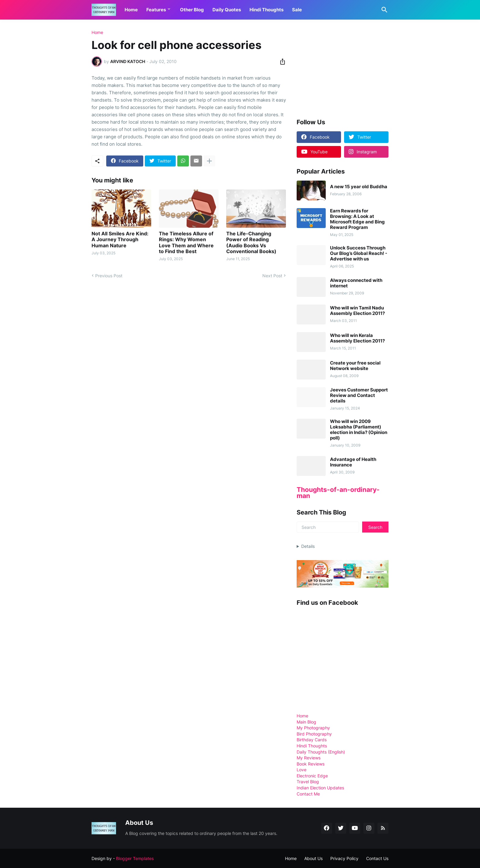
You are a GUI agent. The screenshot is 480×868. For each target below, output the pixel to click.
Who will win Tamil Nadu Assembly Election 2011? (357, 311)
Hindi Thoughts (266, 10)
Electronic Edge (312, 776)
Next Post (272, 276)
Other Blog (192, 10)
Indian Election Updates (320, 788)
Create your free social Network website (355, 366)
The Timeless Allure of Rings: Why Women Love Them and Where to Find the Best (186, 243)
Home (131, 10)
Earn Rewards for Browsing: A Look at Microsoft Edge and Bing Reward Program (357, 219)
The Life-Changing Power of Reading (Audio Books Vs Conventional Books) (251, 243)
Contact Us (377, 858)
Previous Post (109, 276)
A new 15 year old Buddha (359, 187)
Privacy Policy (344, 858)
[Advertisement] (343, 69)
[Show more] (209, 161)
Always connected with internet (356, 283)
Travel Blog (308, 782)
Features (156, 10)
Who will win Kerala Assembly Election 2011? (357, 338)
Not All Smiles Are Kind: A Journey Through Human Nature (120, 239)
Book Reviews (311, 764)
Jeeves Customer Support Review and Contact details (359, 395)
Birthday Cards (312, 740)
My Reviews (309, 758)
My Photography (313, 728)
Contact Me (308, 794)
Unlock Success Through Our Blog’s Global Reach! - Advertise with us (359, 253)
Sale (297, 10)
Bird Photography (314, 734)
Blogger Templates (135, 858)
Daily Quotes (227, 10)
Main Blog (306, 722)
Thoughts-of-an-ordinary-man (338, 493)
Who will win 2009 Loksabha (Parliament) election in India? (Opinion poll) (359, 430)
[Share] (281, 62)
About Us (313, 858)
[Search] (383, 10)
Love (302, 770)
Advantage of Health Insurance (353, 462)
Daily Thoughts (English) (321, 752)
